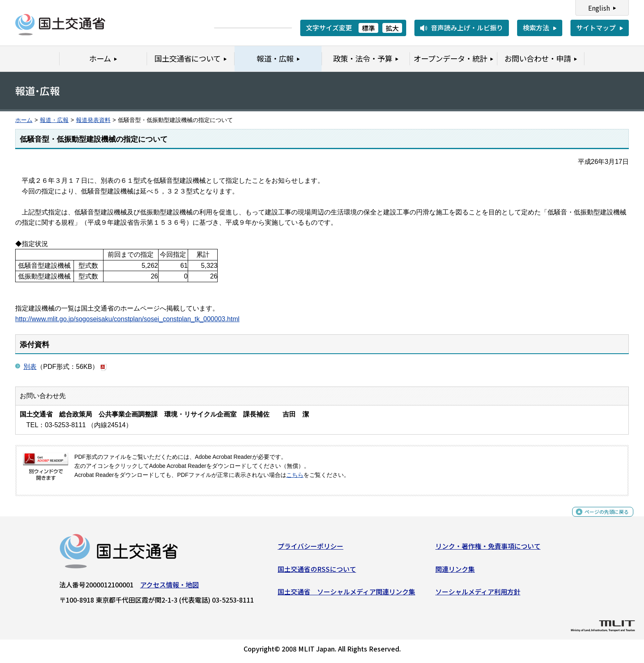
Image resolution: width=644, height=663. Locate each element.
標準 (368, 28)
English (599, 8)
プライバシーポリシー (310, 549)
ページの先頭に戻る (600, 519)
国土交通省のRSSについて (317, 572)
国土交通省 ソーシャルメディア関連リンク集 (346, 595)
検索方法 (536, 28)
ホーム (24, 120)
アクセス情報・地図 (169, 588)
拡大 (392, 28)
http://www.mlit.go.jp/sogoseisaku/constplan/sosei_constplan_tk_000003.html (127, 319)
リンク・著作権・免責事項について (488, 549)
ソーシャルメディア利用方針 (478, 595)
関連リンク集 (455, 572)
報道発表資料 (93, 120)
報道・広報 (54, 120)
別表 (30, 367)
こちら (295, 475)
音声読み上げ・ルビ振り (467, 28)
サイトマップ (596, 28)
